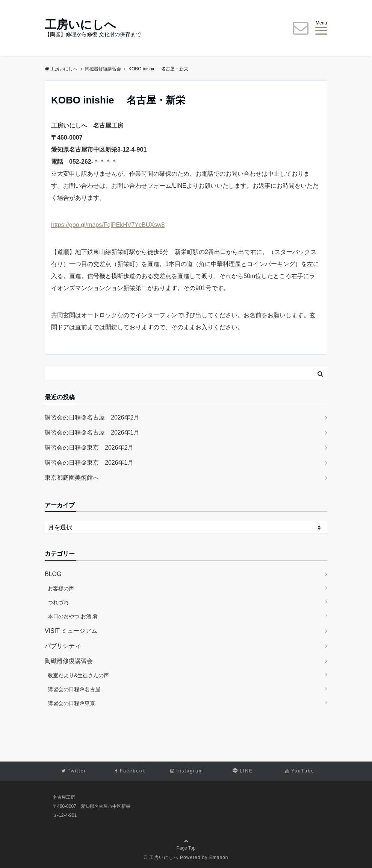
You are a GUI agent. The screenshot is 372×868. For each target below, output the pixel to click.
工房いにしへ (80, 25)
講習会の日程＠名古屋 (74, 689)
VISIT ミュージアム (71, 631)
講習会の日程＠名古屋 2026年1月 (92, 432)
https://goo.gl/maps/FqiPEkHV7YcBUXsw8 (108, 225)
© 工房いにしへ (161, 857)
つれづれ (58, 602)
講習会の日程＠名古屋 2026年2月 (92, 417)
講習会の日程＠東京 (71, 703)
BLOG (53, 574)
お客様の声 (61, 588)
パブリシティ (63, 646)
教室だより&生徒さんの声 (78, 675)
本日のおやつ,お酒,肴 (73, 616)
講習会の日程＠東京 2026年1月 (89, 463)
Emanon (219, 857)
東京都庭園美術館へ (72, 478)
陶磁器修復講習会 (69, 661)
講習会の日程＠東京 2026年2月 (89, 448)
